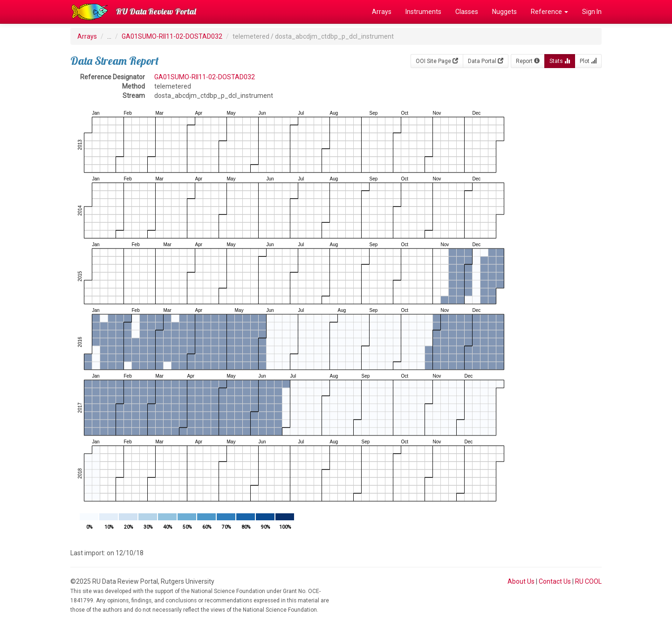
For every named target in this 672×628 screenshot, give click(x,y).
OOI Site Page (437, 61)
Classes (467, 12)
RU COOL (588, 581)
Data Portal (486, 61)
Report (528, 61)
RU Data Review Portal (156, 11)
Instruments (423, 12)
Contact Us (555, 581)
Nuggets (504, 12)
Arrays (382, 12)
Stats (560, 61)
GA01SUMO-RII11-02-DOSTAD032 (172, 36)
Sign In (592, 12)
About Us (521, 581)
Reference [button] (549, 12)
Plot (588, 61)
